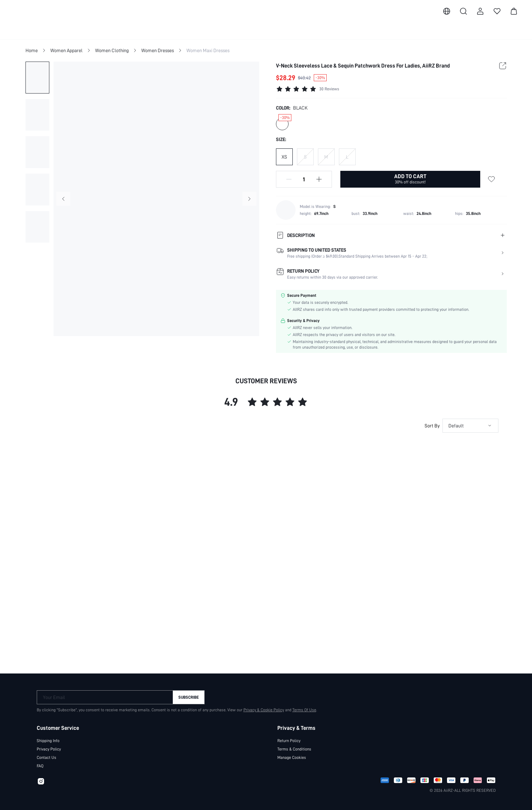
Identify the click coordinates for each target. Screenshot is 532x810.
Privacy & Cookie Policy (260, 707)
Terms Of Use (301, 707)
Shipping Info (48, 738)
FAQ (41, 763)
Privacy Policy (49, 746)
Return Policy (289, 738)
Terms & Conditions (295, 746)
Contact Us (46, 755)
